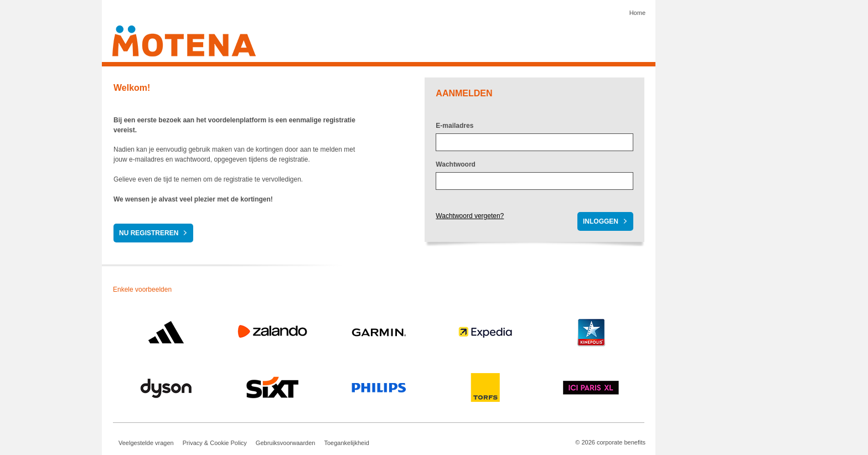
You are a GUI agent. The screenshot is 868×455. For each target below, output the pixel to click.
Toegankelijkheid (346, 443)
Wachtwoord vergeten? (470, 216)
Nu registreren (149, 233)
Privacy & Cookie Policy (215, 443)
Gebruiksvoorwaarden (286, 443)
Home (637, 13)
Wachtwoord (456, 164)
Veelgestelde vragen (146, 443)
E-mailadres (454, 126)
